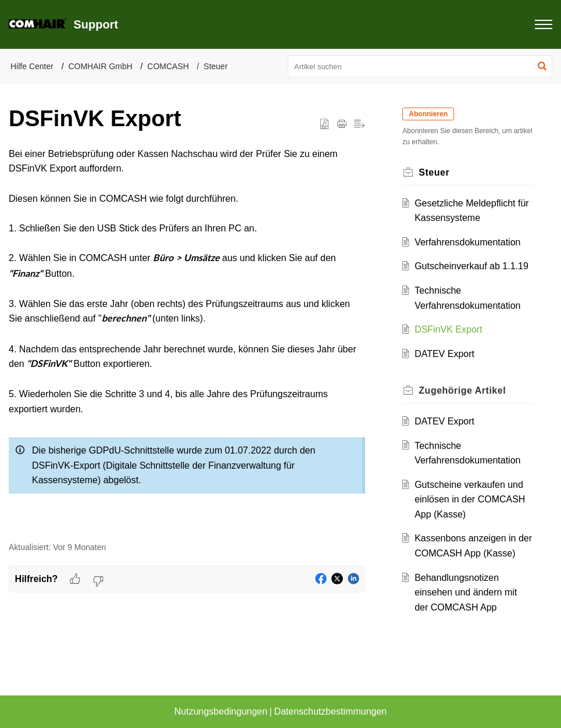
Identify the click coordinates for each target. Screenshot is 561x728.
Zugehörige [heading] (462, 390)
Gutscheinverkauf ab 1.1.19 (471, 266)
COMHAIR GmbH (100, 66)
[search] (420, 66)
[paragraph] (187, 338)
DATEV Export (444, 354)
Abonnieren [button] (428, 114)
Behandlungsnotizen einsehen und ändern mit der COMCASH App (466, 593)
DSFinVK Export (448, 329)
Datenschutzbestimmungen (330, 711)
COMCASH (168, 66)
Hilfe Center (32, 66)
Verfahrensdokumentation (467, 242)
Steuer (215, 66)
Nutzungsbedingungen (221, 711)
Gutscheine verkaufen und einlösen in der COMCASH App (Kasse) (470, 499)
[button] (542, 66)
